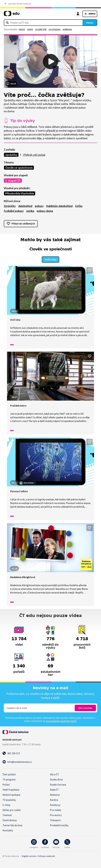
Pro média (56, 810)
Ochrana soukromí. (46, 856)
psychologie (55, 29)
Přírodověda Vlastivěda (20, 193)
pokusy (39, 206)
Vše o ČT (54, 774)
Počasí (6, 785)
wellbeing (67, 29)
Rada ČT (54, 790)
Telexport (55, 820)
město (22, 29)
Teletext (7, 815)
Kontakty (8, 830)
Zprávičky (11, 155)
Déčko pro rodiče (12, 810)
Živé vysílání (9, 774)
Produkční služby (59, 825)
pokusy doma (45, 211)
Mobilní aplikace (11, 795)
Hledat (90, 23)
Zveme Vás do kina (12, 825)
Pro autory (56, 815)
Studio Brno (56, 779)
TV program (9, 779)
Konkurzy (55, 805)
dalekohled (25, 206)
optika (30, 211)
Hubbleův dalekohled (59, 206)
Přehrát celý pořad (34, 155)
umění (30, 29)
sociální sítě (41, 29)
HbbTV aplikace (11, 790)
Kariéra (54, 800)
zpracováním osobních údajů (61, 721)
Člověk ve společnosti (19, 168)
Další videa (51, 259)
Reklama (55, 795)
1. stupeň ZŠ (13, 181)
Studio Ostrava (58, 785)
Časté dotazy (10, 820)
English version (29, 856)
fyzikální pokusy (14, 211)
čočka (79, 206)
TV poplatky (9, 800)
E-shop (6, 805)
